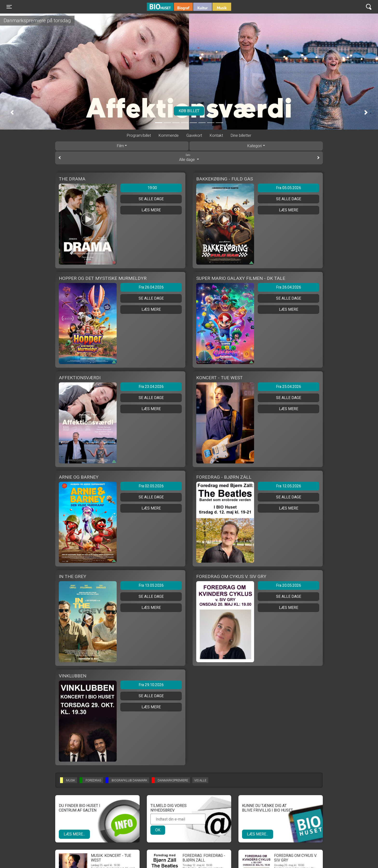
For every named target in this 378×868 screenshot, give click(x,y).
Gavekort (194, 135)
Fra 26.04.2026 (151, 287)
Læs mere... (74, 834)
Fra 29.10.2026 (151, 685)
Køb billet (189, 111)
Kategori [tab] (255, 146)
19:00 (152, 188)
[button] (12, 112)
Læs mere (151, 210)
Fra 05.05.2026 (289, 188)
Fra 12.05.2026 (289, 486)
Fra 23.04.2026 (151, 387)
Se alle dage (151, 199)
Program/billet (139, 135)
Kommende (169, 135)
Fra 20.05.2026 (289, 585)
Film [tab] (120, 146)
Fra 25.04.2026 (289, 387)
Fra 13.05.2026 (151, 585)
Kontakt (216, 135)
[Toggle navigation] (9, 7)
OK (158, 830)
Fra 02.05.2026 (151, 486)
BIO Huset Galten (167, 7)
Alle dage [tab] (189, 158)
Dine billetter (241, 135)
